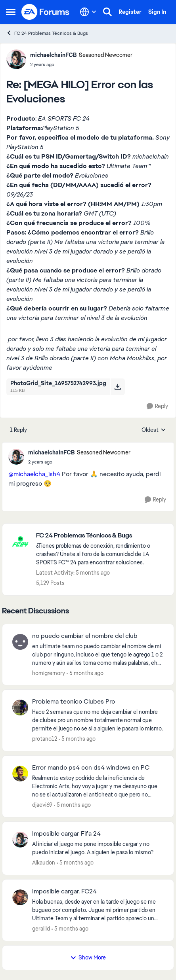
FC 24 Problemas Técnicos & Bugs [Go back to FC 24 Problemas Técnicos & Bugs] (47, 33)
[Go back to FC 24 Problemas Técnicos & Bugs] (101, 536)
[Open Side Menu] (11, 12)
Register (130, 12)
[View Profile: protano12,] (20, 708)
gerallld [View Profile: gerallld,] (41, 929)
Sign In (157, 12)
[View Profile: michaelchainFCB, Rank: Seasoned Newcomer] (16, 59)
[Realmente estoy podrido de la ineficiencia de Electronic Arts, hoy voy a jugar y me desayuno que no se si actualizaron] (98, 786)
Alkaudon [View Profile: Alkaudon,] (44, 863)
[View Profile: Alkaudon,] (20, 840)
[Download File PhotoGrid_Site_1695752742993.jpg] (118, 387)
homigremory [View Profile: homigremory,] (49, 673)
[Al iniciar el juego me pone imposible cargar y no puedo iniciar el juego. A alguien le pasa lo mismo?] (98, 848)
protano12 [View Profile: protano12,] (45, 739)
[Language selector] (88, 12)
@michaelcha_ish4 (34, 474)
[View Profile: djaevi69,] (20, 774)
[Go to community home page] (46, 12)
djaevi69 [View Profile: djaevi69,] (42, 805)
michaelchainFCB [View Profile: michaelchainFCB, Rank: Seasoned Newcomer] (54, 55)
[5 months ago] (85, 673)
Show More (88, 957)
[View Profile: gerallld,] (20, 897)
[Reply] (157, 406)
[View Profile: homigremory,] (20, 642)
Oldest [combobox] (154, 430)
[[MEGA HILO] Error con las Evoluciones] (81, 64)
